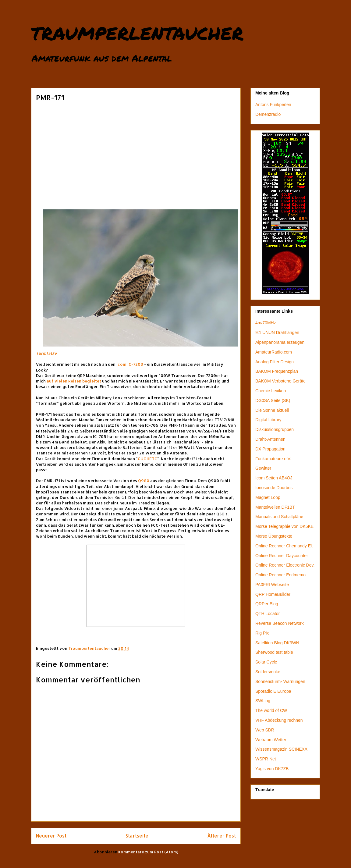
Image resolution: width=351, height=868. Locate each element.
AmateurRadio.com (274, 352)
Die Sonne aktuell (272, 410)
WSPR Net (266, 759)
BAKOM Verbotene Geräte (280, 381)
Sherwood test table (274, 652)
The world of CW (271, 710)
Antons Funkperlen (273, 105)
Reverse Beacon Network (280, 623)
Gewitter (263, 468)
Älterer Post (222, 836)
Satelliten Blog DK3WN (277, 643)
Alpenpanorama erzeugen (280, 342)
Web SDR (265, 730)
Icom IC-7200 (130, 364)
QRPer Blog (267, 604)
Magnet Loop (268, 497)
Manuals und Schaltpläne (279, 517)
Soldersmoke (268, 672)
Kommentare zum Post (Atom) (148, 852)
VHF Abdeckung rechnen (279, 720)
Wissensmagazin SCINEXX (281, 749)
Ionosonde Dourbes (274, 488)
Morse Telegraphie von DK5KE (284, 526)
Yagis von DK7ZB (272, 769)
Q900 (144, 481)
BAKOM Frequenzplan (277, 371)
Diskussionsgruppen (275, 429)
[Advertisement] (136, 150)
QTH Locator (268, 614)
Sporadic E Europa (273, 691)
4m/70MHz (266, 323)
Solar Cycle (266, 662)
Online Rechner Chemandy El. (284, 546)
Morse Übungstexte (274, 536)
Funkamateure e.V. (273, 459)
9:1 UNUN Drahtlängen (277, 333)
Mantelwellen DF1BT (275, 507)
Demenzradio (268, 114)
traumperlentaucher (137, 31)
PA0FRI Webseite (272, 585)
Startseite (137, 836)
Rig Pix (262, 633)
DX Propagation (270, 449)
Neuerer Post (51, 836)
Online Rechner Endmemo (280, 575)
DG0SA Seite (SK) (273, 400)
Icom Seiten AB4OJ (274, 478)
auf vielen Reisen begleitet (74, 381)
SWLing (263, 701)
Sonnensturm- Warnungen (280, 681)
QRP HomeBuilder (273, 594)
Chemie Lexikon (271, 391)
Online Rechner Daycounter (282, 556)
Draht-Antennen (270, 439)
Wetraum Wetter (271, 740)
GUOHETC (147, 459)
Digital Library (268, 420)
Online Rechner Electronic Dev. (285, 565)
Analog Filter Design (275, 362)
